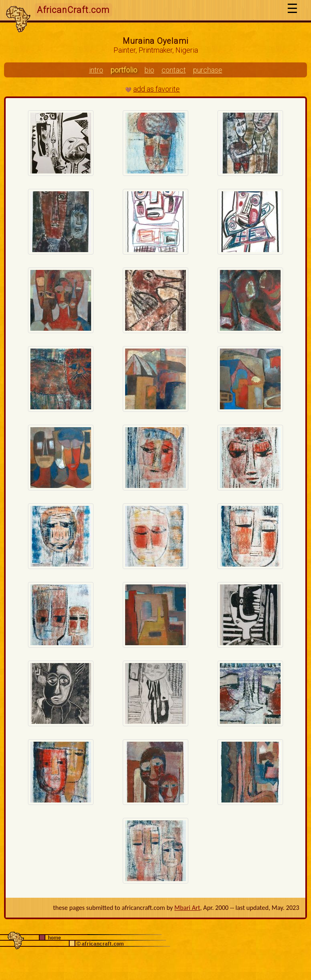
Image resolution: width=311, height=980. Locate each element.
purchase (208, 70)
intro (96, 70)
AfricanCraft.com (73, 10)
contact (174, 70)
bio (149, 70)
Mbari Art (187, 908)
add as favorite (157, 89)
